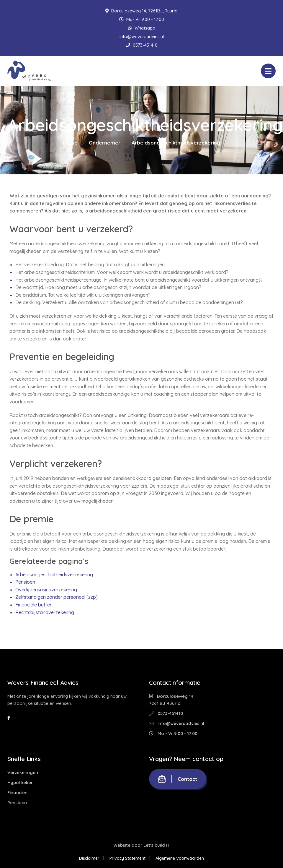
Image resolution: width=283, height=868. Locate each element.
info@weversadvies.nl (142, 36)
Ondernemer (105, 143)
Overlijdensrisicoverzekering (46, 590)
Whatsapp (142, 28)
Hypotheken (21, 782)
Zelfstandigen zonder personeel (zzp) (57, 597)
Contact (178, 779)
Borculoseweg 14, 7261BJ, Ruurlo (141, 11)
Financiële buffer (33, 605)
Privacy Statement (127, 858)
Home (70, 143)
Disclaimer (89, 858)
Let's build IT (157, 845)
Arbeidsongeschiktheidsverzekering (54, 575)
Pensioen (25, 582)
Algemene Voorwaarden (180, 858)
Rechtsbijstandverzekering (45, 612)
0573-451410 (142, 45)
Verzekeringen (23, 772)
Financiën (17, 792)
